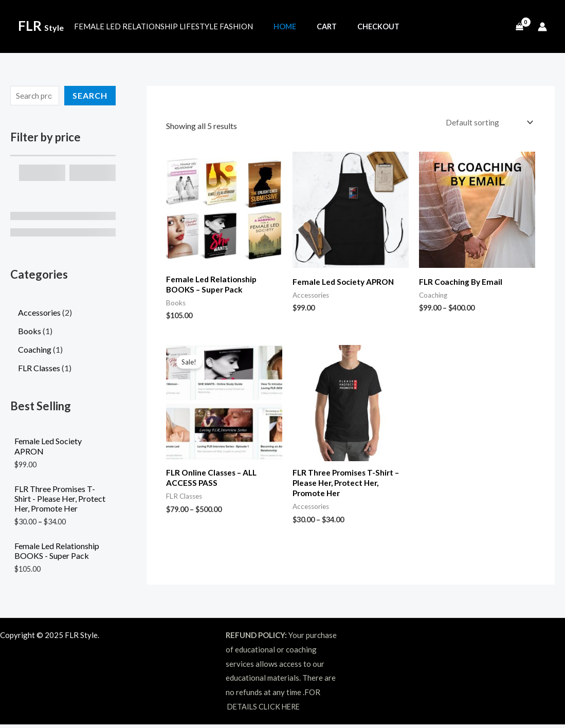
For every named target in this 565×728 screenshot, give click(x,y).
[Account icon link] (542, 27)
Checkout (364, 26)
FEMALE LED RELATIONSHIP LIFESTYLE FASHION (163, 26)
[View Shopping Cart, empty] (519, 27)
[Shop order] (487, 123)
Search (90, 95)
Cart (318, 26)
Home (282, 26)
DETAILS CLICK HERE (266, 710)
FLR (41, 26)
